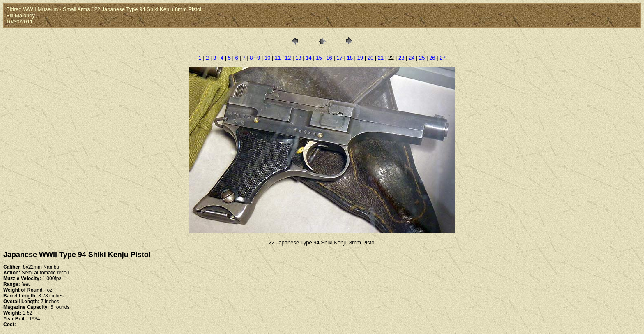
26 (432, 58)
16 (329, 58)
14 (308, 58)
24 (412, 58)
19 (360, 58)
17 (339, 58)
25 (422, 58)
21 (381, 58)
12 (288, 58)
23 (401, 58)
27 (442, 58)
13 (298, 58)
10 (267, 58)
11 (278, 58)
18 (350, 58)
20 (370, 58)
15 (319, 58)
